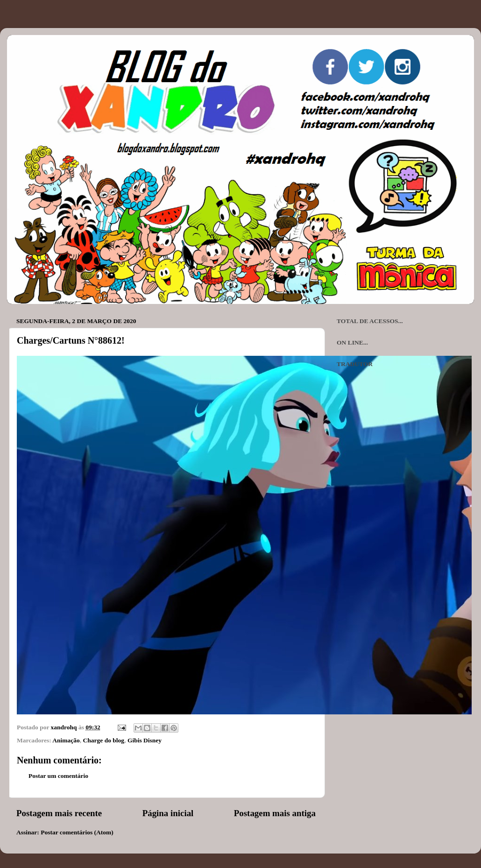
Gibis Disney (145, 740)
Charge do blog (104, 740)
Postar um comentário (58, 776)
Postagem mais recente (59, 813)
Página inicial (168, 813)
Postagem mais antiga (275, 813)
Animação (66, 740)
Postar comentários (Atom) (77, 832)
